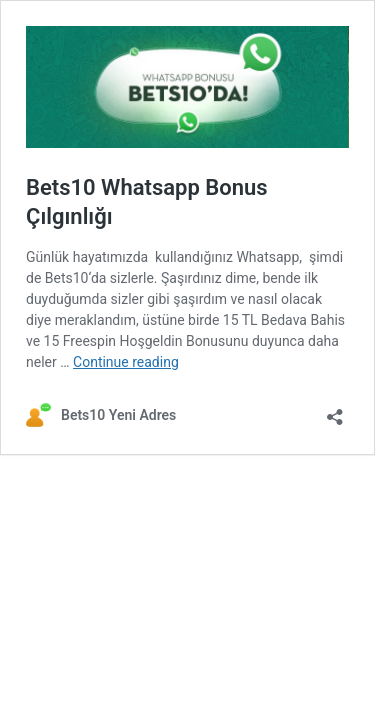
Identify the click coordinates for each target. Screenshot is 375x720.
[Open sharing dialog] (335, 410)
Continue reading (126, 362)
